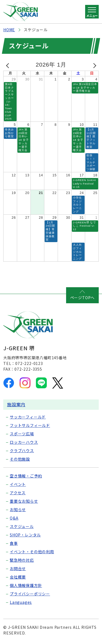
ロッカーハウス (24, 442)
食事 (14, 543)
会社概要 (18, 577)
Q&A (14, 518)
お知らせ (18, 509)
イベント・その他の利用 (32, 552)
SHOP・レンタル (25, 535)
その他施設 (20, 459)
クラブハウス (22, 451)
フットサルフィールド (30, 425)
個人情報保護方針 (26, 585)
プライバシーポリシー (30, 594)
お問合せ (18, 568)
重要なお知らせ (24, 501)
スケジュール (22, 526)
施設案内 (16, 404)
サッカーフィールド (28, 417)
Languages (21, 602)
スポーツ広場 (22, 434)
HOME (9, 30)
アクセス (18, 493)
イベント (18, 484)
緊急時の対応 (22, 560)
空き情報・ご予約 (26, 476)
